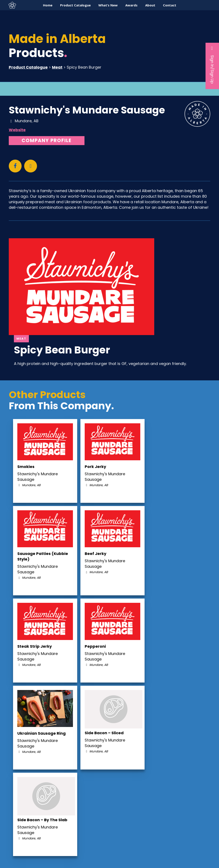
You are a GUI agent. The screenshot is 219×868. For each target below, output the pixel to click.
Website (17, 130)
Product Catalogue (28, 67)
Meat (57, 67)
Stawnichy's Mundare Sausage (87, 110)
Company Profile (47, 140)
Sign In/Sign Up (212, 65)
